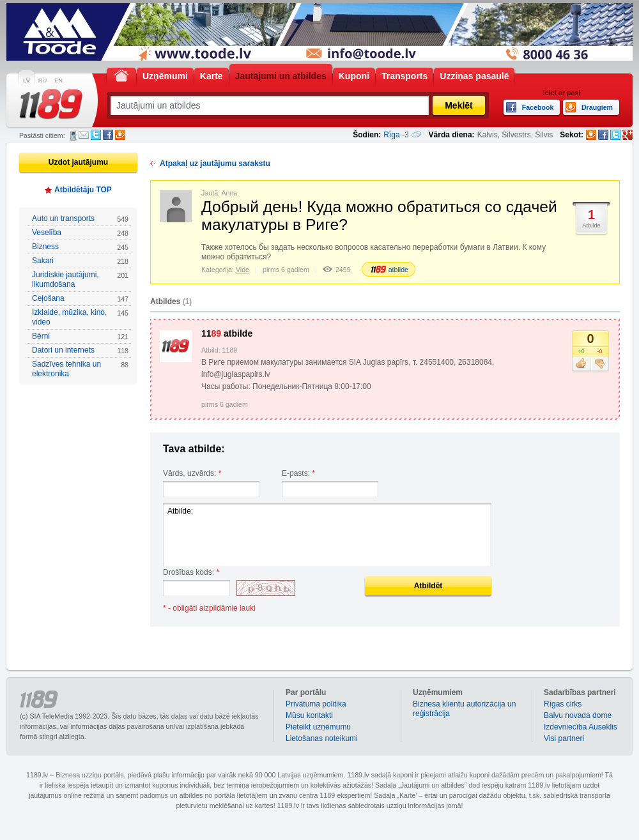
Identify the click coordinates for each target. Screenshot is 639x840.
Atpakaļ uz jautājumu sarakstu (215, 164)
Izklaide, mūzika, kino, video (80, 317)
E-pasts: (298, 473)
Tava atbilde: (194, 449)
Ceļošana (80, 299)
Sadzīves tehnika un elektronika (80, 369)
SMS (73, 135)
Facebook (108, 135)
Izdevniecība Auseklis (581, 727)
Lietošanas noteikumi (322, 738)
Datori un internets (80, 350)
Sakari (80, 261)
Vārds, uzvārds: (192, 473)
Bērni (80, 336)
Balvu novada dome (578, 715)
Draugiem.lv (120, 135)
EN (58, 80)
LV (27, 80)
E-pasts (84, 135)
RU (42, 80)
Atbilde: (327, 535)
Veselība (80, 233)
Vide (243, 270)
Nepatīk (600, 364)
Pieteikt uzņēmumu (318, 727)
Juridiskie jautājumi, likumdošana (80, 279)
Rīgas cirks (563, 704)
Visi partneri (564, 738)
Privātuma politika (316, 704)
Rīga (391, 135)
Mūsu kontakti (309, 715)
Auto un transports (80, 219)
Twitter (96, 135)
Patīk (581, 364)
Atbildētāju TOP (83, 190)
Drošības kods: (191, 572)
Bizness (80, 247)
